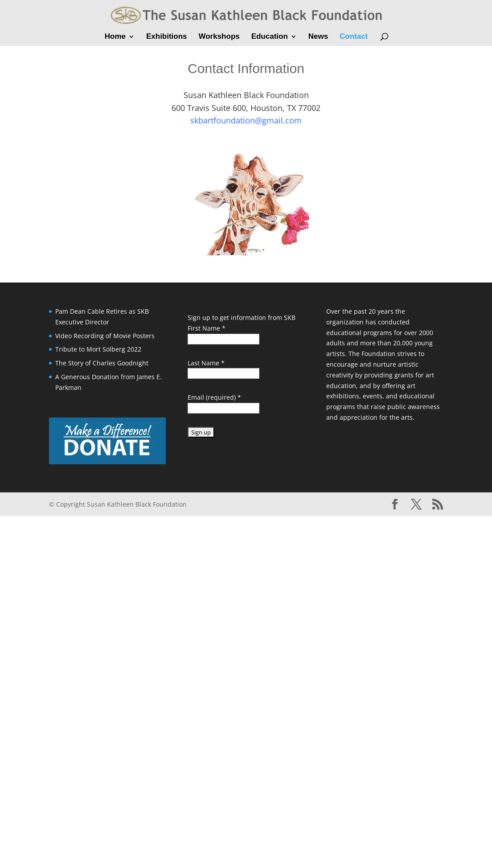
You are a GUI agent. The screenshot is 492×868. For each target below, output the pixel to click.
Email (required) (214, 397)
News (318, 37)
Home (115, 37)
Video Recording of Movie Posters (105, 336)
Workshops (219, 37)
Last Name (206, 363)
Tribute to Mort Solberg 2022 (98, 349)
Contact (354, 37)
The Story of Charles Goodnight (102, 363)
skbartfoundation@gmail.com (246, 120)
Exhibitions (167, 37)
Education (270, 37)
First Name (207, 328)
